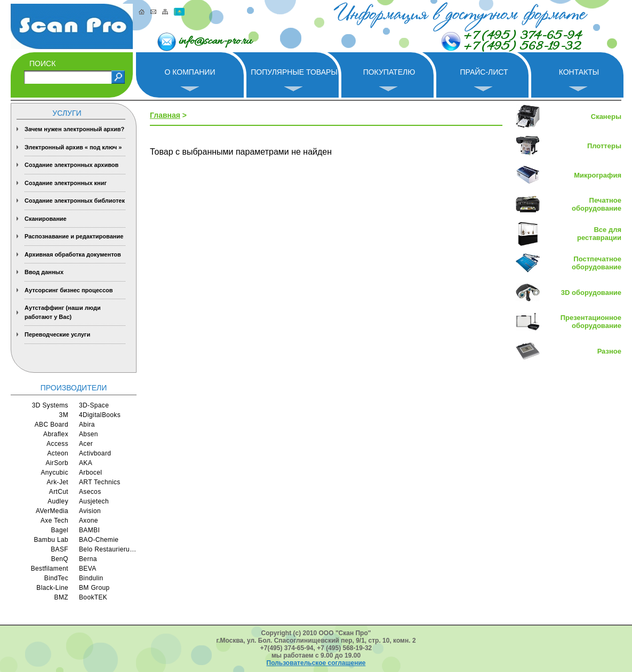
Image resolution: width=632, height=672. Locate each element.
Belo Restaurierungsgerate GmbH (108, 549)
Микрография (598, 175)
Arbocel (90, 473)
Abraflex (56, 434)
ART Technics (100, 482)
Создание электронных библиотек (75, 201)
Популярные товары (294, 72)
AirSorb (57, 463)
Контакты (579, 72)
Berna (88, 559)
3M (64, 415)
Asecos (90, 492)
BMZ (61, 597)
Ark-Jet (57, 482)
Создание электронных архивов (71, 165)
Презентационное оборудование (591, 322)
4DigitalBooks (100, 415)
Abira (87, 425)
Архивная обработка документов (73, 254)
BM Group (94, 588)
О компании (190, 72)
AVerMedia (52, 511)
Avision (90, 511)
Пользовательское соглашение (316, 663)
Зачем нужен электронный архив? (74, 129)
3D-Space (94, 405)
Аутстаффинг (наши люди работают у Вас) (63, 312)
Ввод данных (44, 272)
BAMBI (89, 530)
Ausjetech (94, 501)
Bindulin (91, 578)
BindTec (56, 578)
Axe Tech (54, 521)
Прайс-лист (484, 72)
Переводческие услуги (57, 334)
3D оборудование (591, 293)
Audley (58, 501)
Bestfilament (50, 569)
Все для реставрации (599, 234)
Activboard (95, 453)
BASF (59, 549)
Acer (86, 444)
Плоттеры (604, 146)
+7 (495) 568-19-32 (522, 47)
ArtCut (59, 492)
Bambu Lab (51, 540)
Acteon (58, 453)
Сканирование (46, 219)
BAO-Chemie (99, 540)
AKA (86, 463)
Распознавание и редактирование (74, 236)
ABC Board (51, 425)
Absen (89, 434)
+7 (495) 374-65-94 (522, 36)
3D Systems (50, 405)
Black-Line (52, 588)
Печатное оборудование (597, 204)
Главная (165, 115)
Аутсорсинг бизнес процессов (69, 290)
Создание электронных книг (66, 183)
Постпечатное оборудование (597, 263)
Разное (609, 351)
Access (57, 444)
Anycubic (54, 473)
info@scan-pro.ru (215, 42)
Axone (89, 521)
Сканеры (606, 117)
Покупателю (389, 72)
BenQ (60, 559)
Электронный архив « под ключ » (73, 147)
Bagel (60, 530)
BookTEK (93, 597)
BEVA (88, 569)
